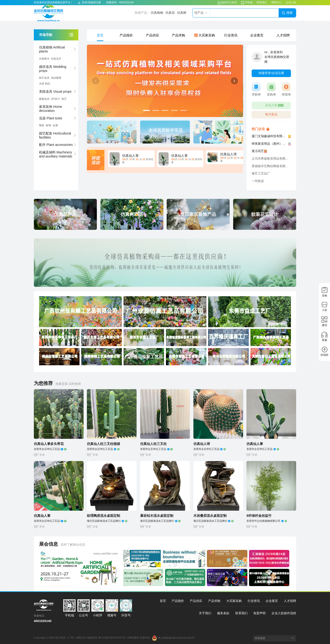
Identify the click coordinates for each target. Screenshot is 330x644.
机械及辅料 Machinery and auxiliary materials (56, 154)
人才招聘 (283, 35)
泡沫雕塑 (56, 78)
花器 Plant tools (51, 118)
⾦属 (55, 125)
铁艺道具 (44, 78)
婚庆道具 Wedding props (53, 69)
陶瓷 (42, 125)
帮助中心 (276, 2)
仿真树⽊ (44, 59)
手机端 (247, 2)
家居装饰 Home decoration (51, 109)
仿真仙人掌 (255, 444)
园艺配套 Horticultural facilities (55, 135)
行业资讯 (231, 35)
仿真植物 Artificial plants (52, 49)
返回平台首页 (227, 2)
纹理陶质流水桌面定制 (103, 516)
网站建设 (134, 638)
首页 (100, 35)
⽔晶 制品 (45, 83)
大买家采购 (205, 35)
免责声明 (259, 613)
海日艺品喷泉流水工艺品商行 (107, 521)
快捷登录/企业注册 (271, 73)
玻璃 (48, 125)
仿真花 (170, 13)
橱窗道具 (44, 99)
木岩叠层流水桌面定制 (210, 516)
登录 (85, 2)
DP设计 (55, 99)
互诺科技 (145, 638)
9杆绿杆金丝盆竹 (259, 516)
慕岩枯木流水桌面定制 (157, 516)
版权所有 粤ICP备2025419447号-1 (107, 638)
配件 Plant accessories (56, 145)
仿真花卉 (56, 59)
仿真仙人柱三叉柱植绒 (103, 444)
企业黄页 (257, 35)
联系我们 (262, 2)
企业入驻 (291, 2)
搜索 (287, 13)
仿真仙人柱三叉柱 (153, 444)
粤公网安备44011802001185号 (173, 638)
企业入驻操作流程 (284, 613)
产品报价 (126, 35)
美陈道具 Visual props (55, 91)
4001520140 (126, 2)
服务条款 (223, 613)
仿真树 (182, 13)
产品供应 (152, 35)
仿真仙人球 (202, 444)
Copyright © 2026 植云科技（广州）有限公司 (60, 638)
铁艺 (64, 99)
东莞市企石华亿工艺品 (50, 449)
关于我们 (205, 613)
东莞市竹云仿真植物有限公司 (267, 521)
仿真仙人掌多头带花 (49, 444)
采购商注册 (94, 2)
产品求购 (178, 35)
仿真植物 (157, 13)
